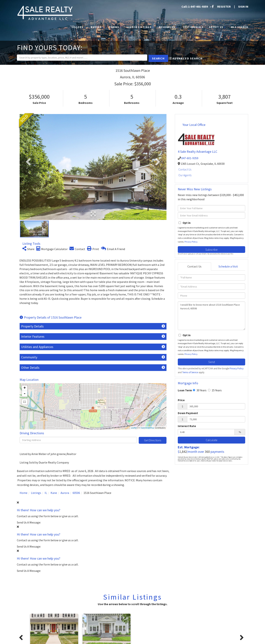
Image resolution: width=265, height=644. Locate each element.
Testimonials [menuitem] (193, 27)
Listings (36, 493)
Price (181, 400)
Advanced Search (187, 59)
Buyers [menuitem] (97, 27)
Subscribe (211, 250)
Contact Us (185, 169)
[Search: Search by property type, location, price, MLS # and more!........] (76, 58)
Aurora (65, 493)
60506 (76, 493)
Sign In (243, 6)
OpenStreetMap (147, 428)
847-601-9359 (190, 158)
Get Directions (153, 440)
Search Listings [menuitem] (140, 27)
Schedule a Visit (228, 266)
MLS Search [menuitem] (240, 27)
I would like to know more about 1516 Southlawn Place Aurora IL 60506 (212, 316)
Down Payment (188, 413)
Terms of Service (190, 372)
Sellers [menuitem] (78, 27)
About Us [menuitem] (217, 27)
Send (212, 362)
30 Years (200, 390)
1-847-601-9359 (198, 6)
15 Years (215, 390)
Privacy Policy (191, 242)
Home (24, 493)
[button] (150, 58)
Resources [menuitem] (168, 27)
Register (224, 6)
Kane (54, 493)
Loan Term (185, 390)
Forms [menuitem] (115, 27)
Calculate (212, 440)
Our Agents (185, 175)
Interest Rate (187, 426)
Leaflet (134, 428)
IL (46, 493)
